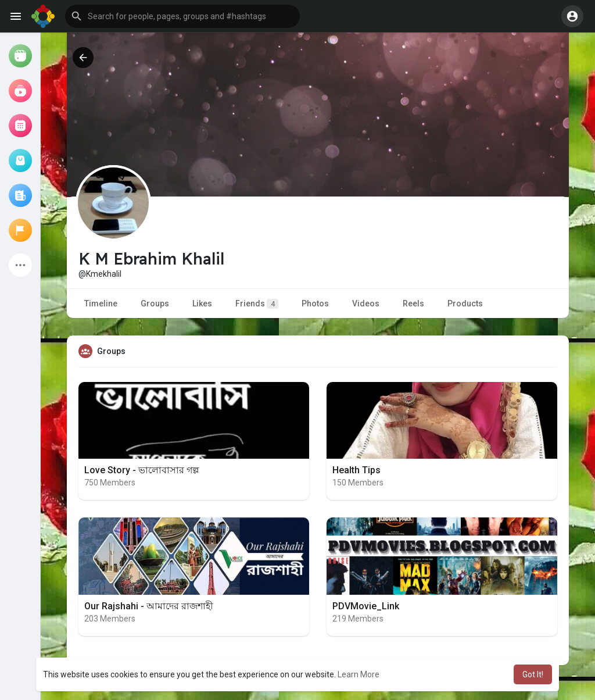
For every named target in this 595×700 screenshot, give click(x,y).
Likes (202, 303)
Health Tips (356, 470)
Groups (155, 303)
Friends (257, 304)
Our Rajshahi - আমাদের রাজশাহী (149, 606)
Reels (413, 303)
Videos (366, 303)
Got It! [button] (533, 674)
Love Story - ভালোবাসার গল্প (141, 470)
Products (465, 303)
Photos (315, 303)
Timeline (101, 303)
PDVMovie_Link (366, 606)
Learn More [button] (359, 674)
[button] (182, 16)
